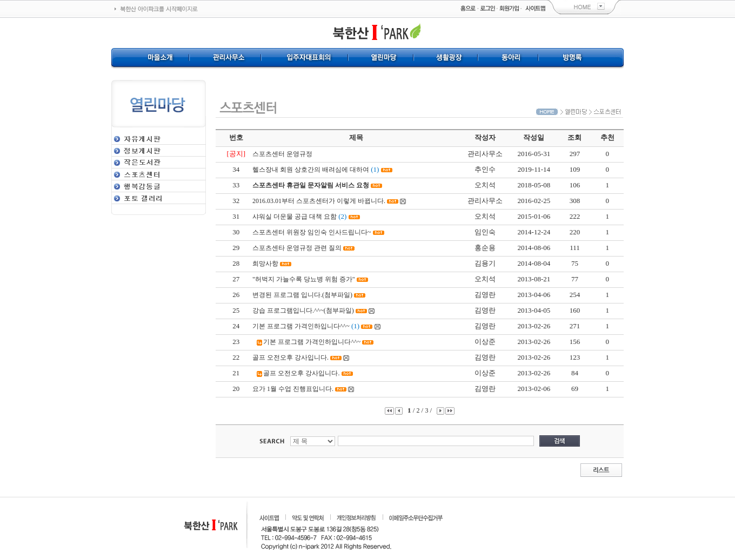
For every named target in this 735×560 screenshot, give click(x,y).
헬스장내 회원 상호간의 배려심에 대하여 (311, 170)
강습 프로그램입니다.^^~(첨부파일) (303, 311)
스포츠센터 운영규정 (282, 154)
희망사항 (265, 264)
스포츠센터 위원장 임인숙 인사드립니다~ (312, 232)
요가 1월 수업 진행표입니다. (293, 389)
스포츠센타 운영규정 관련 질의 (297, 248)
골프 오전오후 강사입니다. (290, 357)
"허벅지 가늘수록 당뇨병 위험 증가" (304, 279)
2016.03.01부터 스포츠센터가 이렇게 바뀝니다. (319, 201)
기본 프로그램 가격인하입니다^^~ (301, 326)
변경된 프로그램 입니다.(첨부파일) (302, 295)
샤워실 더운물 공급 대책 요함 (295, 217)
